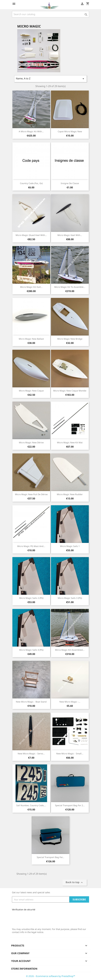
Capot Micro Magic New (70, 131)
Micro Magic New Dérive (31, 442)
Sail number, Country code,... (31, 805)
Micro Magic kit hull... (31, 287)
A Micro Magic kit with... (31, 131)
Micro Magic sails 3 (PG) (70, 598)
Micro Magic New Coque (31, 391)
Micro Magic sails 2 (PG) (31, 598)
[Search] (50, 14)
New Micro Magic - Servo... (31, 754)
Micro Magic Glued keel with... (31, 235)
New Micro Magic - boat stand (31, 702)
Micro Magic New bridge (70, 339)
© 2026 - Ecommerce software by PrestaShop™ (51, 976)
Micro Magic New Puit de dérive (31, 494)
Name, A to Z (50, 79)
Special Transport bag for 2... (70, 805)
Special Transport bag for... (50, 857)
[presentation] (32, 918)
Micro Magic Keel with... (70, 235)
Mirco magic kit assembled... (70, 650)
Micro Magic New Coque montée (70, 391)
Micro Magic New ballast (31, 339)
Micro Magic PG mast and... (31, 546)
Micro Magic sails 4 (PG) (31, 650)
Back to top (75, 883)
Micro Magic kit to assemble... (70, 287)
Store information (24, 969)
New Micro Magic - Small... (70, 754)
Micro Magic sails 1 (70, 546)
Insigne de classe (70, 183)
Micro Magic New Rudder (70, 494)
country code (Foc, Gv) (31, 183)
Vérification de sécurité (24, 909)
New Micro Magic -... (70, 702)
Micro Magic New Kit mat (70, 442)
